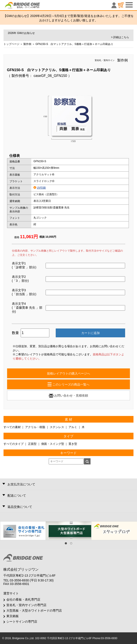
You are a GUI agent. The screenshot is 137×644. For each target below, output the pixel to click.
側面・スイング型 (53, 444)
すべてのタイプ (14, 444)
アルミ (73, 427)
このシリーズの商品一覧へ (68, 385)
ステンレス (57, 427)
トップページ (11, 44)
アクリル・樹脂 (35, 427)
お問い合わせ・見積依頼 (68, 396)
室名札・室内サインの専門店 (26, 605)
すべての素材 (12, 427)
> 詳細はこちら (120, 37)
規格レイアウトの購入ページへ (68, 373)
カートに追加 (91, 333)
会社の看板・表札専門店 (23, 599)
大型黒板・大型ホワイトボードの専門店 (34, 611)
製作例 (27, 44)
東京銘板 (13, 616)
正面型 (32, 444)
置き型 (73, 444)
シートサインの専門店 (22, 622)
